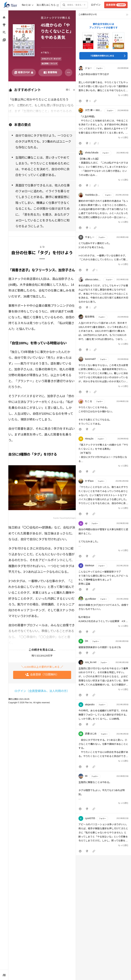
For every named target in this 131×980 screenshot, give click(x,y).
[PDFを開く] (24, 73)
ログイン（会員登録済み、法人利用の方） (42, 691)
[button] (103, 85)
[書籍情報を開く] (50, 73)
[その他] (69, 73)
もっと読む (123, 95)
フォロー (99, 68)
